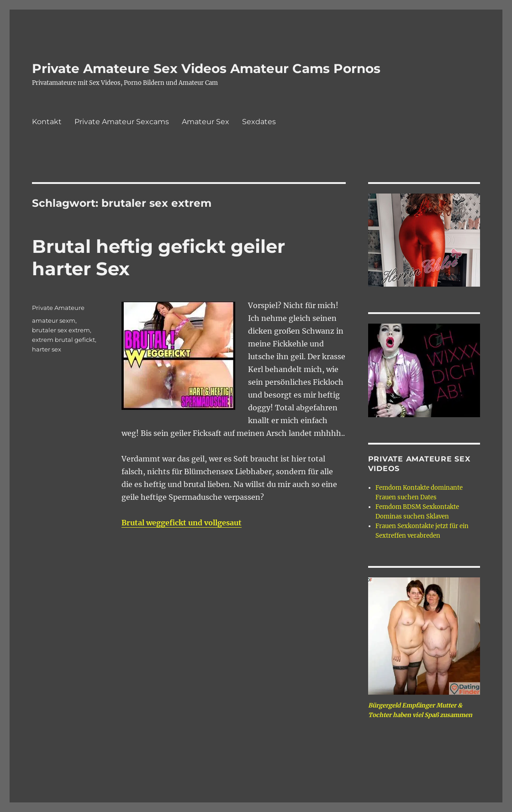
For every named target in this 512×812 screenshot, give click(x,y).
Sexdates (259, 122)
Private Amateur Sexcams (122, 122)
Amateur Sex (206, 122)
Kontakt (47, 122)
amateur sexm (54, 320)
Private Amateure (58, 308)
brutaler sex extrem (61, 330)
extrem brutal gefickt (63, 340)
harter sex (47, 349)
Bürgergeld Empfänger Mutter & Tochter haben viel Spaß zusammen (420, 710)
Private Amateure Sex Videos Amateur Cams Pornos (206, 68)
